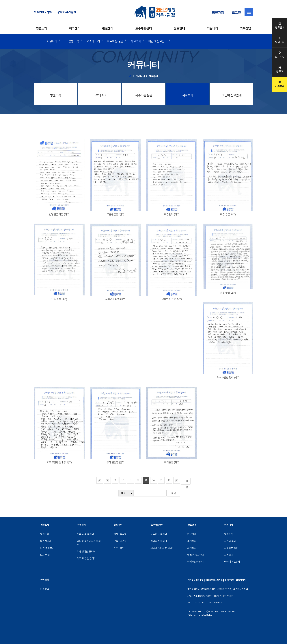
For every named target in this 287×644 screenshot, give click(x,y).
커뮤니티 (212, 28)
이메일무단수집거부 (214, 580)
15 (161, 480)
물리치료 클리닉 (159, 541)
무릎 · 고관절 (120, 541)
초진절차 (192, 541)
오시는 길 (45, 555)
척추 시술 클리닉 (85, 534)
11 (131, 480)
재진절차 (192, 548)
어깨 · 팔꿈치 (120, 534)
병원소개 (42, 28)
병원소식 (74, 41)
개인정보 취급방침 (195, 580)
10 (123, 480)
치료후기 (136, 41)
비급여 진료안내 (158, 41)
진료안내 (179, 28)
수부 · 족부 (119, 548)
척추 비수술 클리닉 (86, 558)
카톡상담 (246, 28)
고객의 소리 (93, 41)
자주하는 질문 (115, 41)
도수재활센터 (144, 28)
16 (169, 480)
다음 (188, 482)
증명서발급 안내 (195, 562)
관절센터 (108, 28)
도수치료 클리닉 (159, 534)
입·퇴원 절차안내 (196, 555)
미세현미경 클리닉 (86, 552)
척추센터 (75, 28)
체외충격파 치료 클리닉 (162, 548)
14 (154, 480)
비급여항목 (229, 580)
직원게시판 (241, 580)
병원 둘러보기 (47, 548)
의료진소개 (46, 541)
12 (138, 480)
